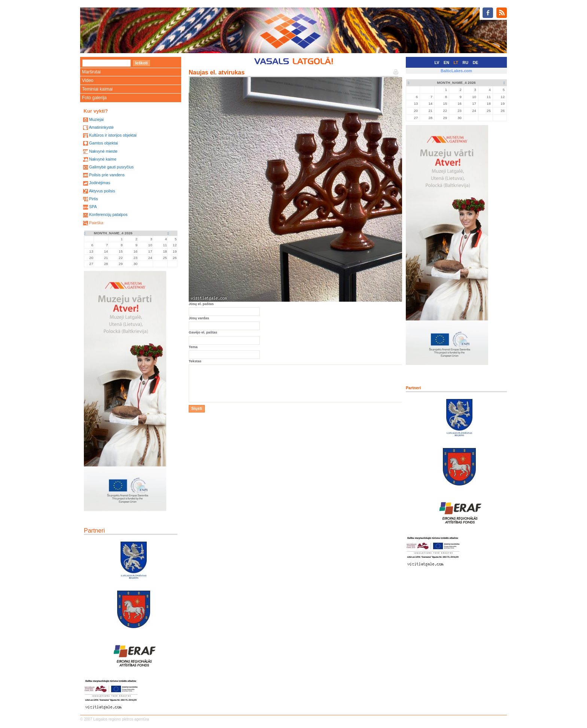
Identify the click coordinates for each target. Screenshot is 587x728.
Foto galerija (94, 98)
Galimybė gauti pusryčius (111, 167)
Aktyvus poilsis (102, 191)
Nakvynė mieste (103, 151)
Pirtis (94, 199)
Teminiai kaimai (97, 89)
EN (446, 63)
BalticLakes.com (456, 71)
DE (476, 63)
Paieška (96, 223)
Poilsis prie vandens (107, 175)
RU (466, 63)
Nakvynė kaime (103, 159)
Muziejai (96, 119)
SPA (93, 207)
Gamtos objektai (104, 143)
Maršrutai (91, 72)
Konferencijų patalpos (108, 214)
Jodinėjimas (100, 183)
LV (437, 63)
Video (88, 80)
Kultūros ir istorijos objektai (113, 135)
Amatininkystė (101, 127)
